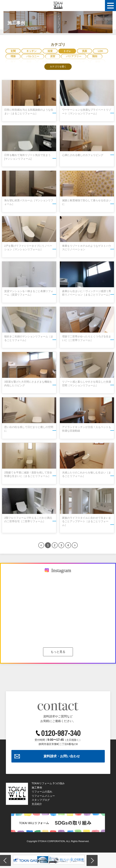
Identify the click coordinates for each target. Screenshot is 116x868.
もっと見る (58, 652)
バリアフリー (74, 56)
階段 (95, 56)
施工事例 (37, 788)
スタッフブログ (41, 800)
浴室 (50, 51)
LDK (100, 51)
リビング (79, 62)
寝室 (98, 62)
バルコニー (33, 56)
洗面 (85, 51)
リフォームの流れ (42, 792)
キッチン (31, 51)
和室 (29, 62)
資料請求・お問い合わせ (62, 756)
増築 (13, 56)
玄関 (13, 51)
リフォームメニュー (43, 796)
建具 (61, 62)
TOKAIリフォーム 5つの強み (48, 783)
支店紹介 (37, 804)
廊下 (13, 62)
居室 (53, 56)
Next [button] (92, 860)
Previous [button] (6, 860)
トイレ (67, 51)
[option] (31, 860)
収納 (45, 62)
